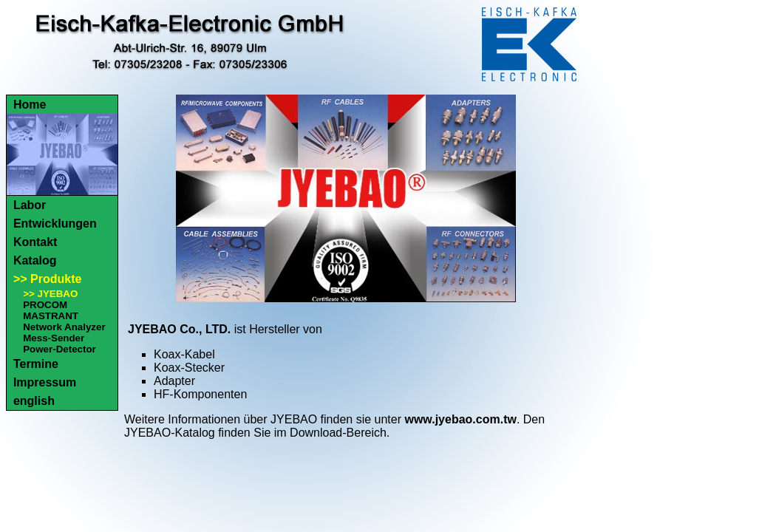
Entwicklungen (55, 224)
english (34, 401)
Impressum (45, 382)
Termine (36, 364)
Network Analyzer (64, 327)
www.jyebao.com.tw (460, 419)
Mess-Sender (54, 338)
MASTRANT (51, 316)
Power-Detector (59, 349)
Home (30, 105)
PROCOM (45, 305)
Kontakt (35, 242)
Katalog (35, 260)
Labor (30, 205)
